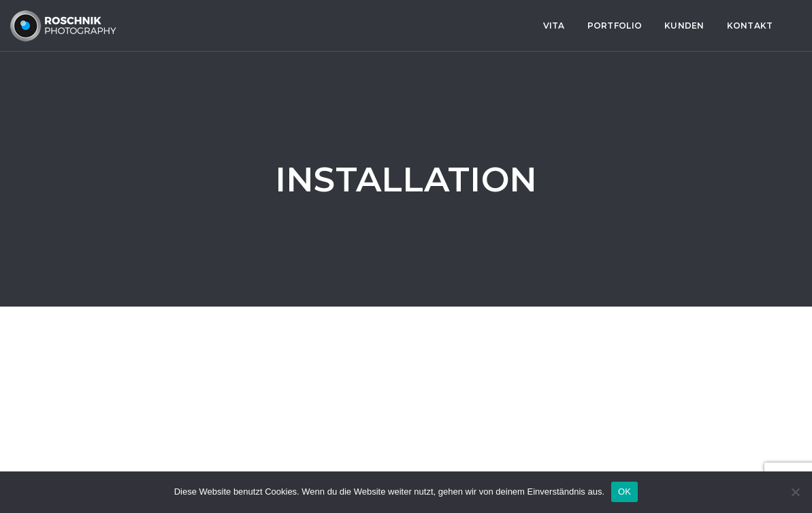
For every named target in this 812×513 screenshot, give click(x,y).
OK (624, 492)
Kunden (405, 26)
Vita (274, 26)
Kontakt (470, 26)
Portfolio (335, 26)
